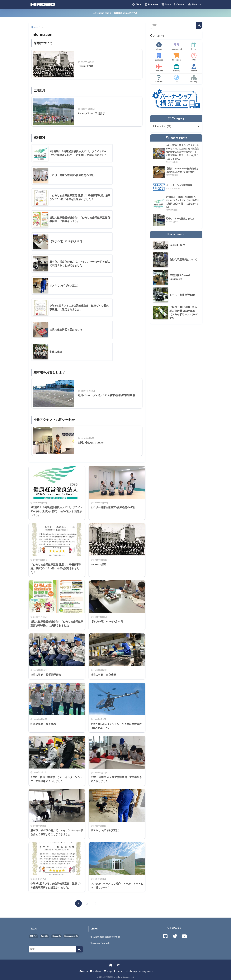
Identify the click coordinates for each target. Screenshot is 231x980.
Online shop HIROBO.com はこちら (116, 13)
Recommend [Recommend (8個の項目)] (71, 936)
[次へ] (95, 903)
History (176, 68)
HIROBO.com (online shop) (105, 937)
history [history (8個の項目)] (56, 936)
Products (159, 68)
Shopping (176, 57)
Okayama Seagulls (100, 943)
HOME (116, 965)
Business (152, 4)
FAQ (194, 57)
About (137, 4)
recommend (176, 46)
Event (194, 46)
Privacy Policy (146, 971)
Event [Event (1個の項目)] (45, 936)
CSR (176, 79)
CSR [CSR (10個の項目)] (33, 936)
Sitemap (195, 4)
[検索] (199, 25)
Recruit (194, 68)
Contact (180, 4)
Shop (166, 4)
